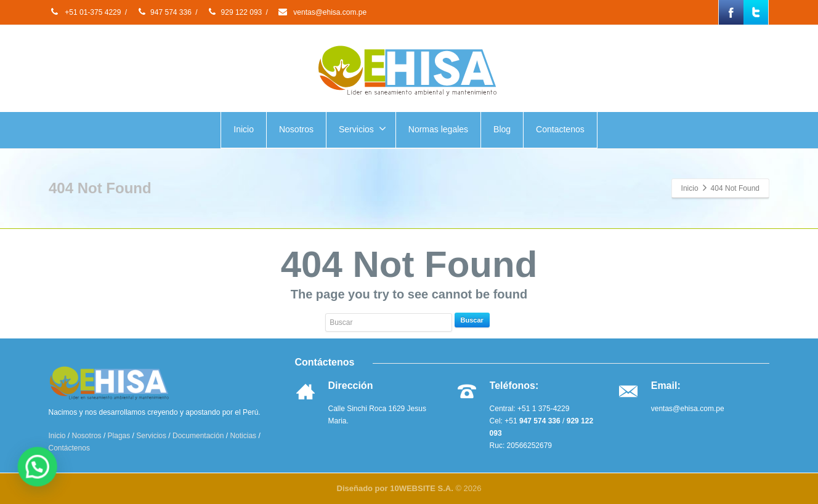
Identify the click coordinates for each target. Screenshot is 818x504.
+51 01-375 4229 (85, 12)
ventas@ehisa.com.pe (322, 12)
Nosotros (296, 129)
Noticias (243, 436)
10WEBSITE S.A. (422, 488)
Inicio (244, 129)
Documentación (198, 436)
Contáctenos (69, 448)
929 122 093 (235, 12)
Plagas (119, 436)
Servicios (362, 129)
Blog (502, 129)
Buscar (472, 320)
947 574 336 (164, 12)
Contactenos (560, 129)
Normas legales (438, 129)
